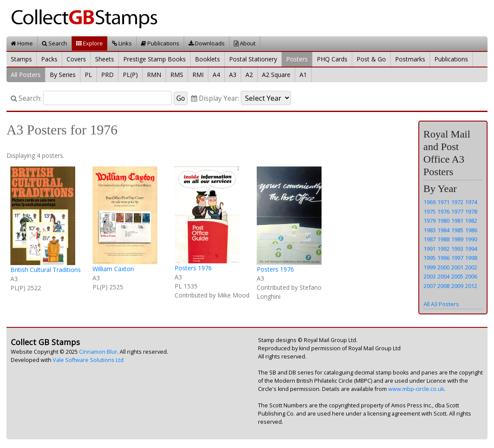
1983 (430, 230)
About (245, 43)
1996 (443, 258)
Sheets (105, 59)
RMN (154, 75)
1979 (430, 221)
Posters (297, 59)
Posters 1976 (193, 268)
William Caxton (113, 269)
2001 (457, 267)
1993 (457, 249)
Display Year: (215, 98)
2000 (443, 267)
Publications (160, 43)
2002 (471, 267)
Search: (26, 98)
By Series (63, 75)
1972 (457, 202)
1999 (430, 267)
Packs (49, 59)
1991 (430, 249)
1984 (443, 230)
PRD (107, 75)
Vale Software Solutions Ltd (88, 360)
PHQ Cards (332, 59)
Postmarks (410, 59)
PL (88, 75)
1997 (457, 258)
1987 (430, 239)
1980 (443, 221)
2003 (430, 276)
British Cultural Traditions (46, 270)
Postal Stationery (253, 59)
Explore (89, 43)
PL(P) (130, 75)
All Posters (26, 75)
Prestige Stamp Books (155, 59)
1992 (443, 249)
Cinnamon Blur (98, 352)
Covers (76, 59)
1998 (471, 258)
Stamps (21, 59)
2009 (457, 286)
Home (22, 43)
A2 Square (276, 75)
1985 (457, 230)
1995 (430, 258)
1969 (430, 202)
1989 (457, 239)
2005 (457, 276)
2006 (471, 276)
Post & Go (371, 59)
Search (54, 43)
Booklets (207, 59)
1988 (443, 239)
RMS (177, 75)
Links (122, 43)
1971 (443, 202)
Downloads (207, 43)
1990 (471, 239)
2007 (430, 286)
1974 (471, 202)
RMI (198, 75)
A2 (249, 75)
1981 (457, 221)
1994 (471, 249)
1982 (471, 221)
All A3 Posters (441, 304)
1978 (471, 211)
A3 (233, 75)
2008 (443, 286)
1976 (443, 211)
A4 (216, 75)
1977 (457, 211)
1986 (471, 230)
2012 (471, 286)
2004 (443, 276)
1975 (430, 211)
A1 (303, 75)
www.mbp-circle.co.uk (416, 389)
